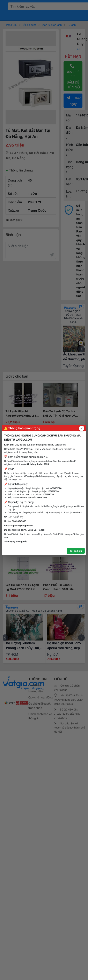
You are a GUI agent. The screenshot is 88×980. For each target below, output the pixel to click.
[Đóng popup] (82, 428)
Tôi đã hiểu (76, 551)
